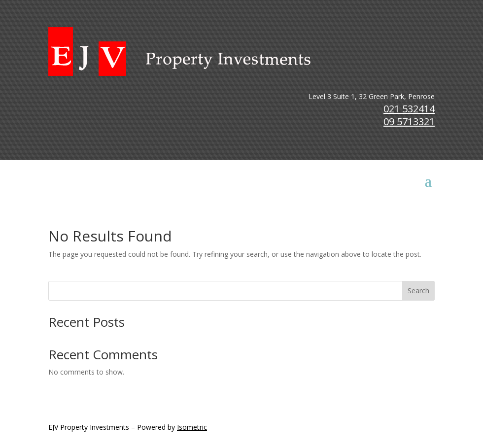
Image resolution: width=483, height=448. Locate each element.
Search (418, 291)
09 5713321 (409, 121)
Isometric (192, 427)
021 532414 (409, 109)
